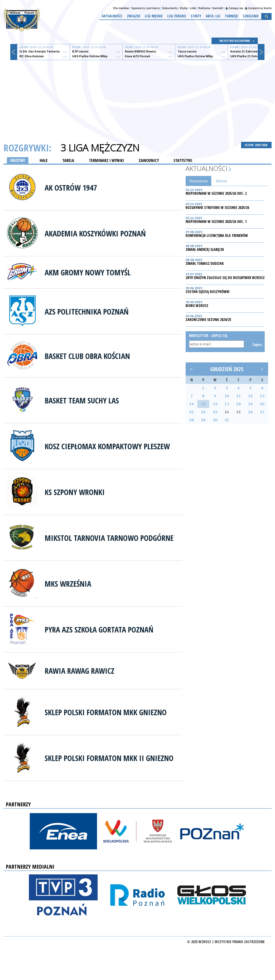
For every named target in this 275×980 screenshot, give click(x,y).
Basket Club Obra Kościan (87, 356)
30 (215, 420)
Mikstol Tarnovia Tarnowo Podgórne (109, 538)
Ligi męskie (154, 16)
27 (262, 412)
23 (215, 412)
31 (227, 420)
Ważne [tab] (221, 181)
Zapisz (257, 345)
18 (239, 404)
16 (215, 404)
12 (250, 396)
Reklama (204, 8)
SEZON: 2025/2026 (256, 145)
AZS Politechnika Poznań (87, 312)
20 (262, 404)
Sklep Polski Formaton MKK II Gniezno (109, 758)
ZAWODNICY (149, 160)
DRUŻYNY (18, 160)
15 (203, 404)
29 (203, 420)
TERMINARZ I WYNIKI (106, 160)
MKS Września (68, 584)
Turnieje (231, 16)
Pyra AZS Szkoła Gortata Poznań (99, 630)
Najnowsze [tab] (198, 181)
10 (227, 396)
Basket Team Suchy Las (82, 400)
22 (203, 412)
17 (227, 404)
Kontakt (218, 8)
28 (192, 420)
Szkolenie (251, 16)
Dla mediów (121, 8)
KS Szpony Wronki (75, 492)
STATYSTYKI (183, 160)
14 (192, 404)
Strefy (196, 16)
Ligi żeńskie (177, 16)
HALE (44, 160)
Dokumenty (170, 8)
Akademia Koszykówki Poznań (95, 233)
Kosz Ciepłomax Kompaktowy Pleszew (107, 446)
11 (239, 396)
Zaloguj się (234, 8)
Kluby (184, 8)
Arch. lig (213, 16)
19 (250, 404)
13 (262, 396)
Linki (193, 8)
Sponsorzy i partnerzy (146, 8)
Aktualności (112, 16)
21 (192, 412)
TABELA (68, 160)
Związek (134, 16)
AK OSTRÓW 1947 (71, 188)
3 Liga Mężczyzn (100, 148)
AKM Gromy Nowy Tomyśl (88, 272)
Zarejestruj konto (258, 8)
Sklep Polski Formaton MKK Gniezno (106, 712)
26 (250, 412)
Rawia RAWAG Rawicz (80, 671)
